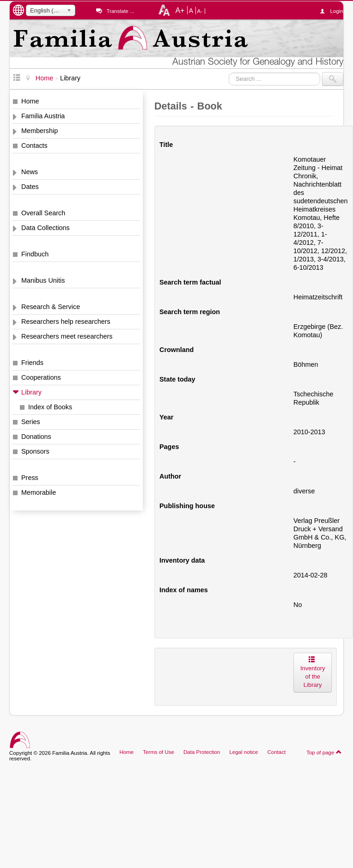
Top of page (324, 752)
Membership (40, 131)
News (30, 172)
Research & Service (51, 307)
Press (30, 478)
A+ (180, 10)
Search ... (229, 72)
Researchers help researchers (66, 322)
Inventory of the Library (313, 672)
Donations (36, 437)
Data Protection (202, 752)
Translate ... (120, 11)
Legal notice (243, 752)
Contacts (34, 146)
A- (200, 11)
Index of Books (50, 407)
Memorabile (39, 492)
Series (31, 422)
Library (31, 392)
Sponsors (35, 451)
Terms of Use (158, 752)
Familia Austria (43, 116)
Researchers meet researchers (67, 336)
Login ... (337, 11)
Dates (30, 187)
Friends (32, 363)
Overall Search (43, 213)
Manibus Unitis (43, 280)
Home (30, 101)
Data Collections (46, 228)
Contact (276, 752)
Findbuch (35, 254)
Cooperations (41, 377)
